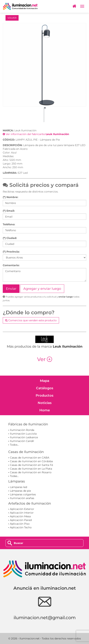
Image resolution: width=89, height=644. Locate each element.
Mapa (45, 381)
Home (45, 410)
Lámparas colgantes (23, 494)
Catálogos (45, 388)
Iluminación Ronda (22, 430)
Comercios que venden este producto (31, 320)
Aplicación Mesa (20, 516)
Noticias (45, 403)
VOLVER (12, 18)
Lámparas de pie (20, 491)
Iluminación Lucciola (23, 434)
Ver (45, 359)
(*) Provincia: (11, 252)
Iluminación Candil (22, 441)
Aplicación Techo (21, 527)
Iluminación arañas (22, 498)
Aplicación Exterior (22, 509)
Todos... (15, 445)
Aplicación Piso (20, 524)
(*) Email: (9, 211)
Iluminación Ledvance (24, 437)
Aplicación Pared (21, 520)
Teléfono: (9, 224)
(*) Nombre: (10, 197)
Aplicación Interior (22, 513)
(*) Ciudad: (10, 238)
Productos (44, 395)
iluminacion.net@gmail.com (45, 618)
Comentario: (11, 265)
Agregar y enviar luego (42, 289)
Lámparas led (18, 487)
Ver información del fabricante (36, 134)
